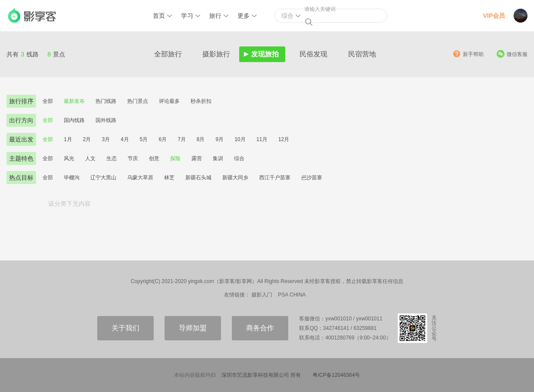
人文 (90, 158)
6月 (163, 139)
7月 (182, 139)
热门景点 (138, 101)
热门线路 (106, 101)
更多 (244, 16)
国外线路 (106, 120)
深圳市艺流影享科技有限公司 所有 (261, 375)
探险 (175, 158)
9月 (220, 139)
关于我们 (125, 328)
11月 (262, 139)
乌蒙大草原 (140, 178)
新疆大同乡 (235, 178)
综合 (239, 158)
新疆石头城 (198, 178)
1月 (68, 139)
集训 (218, 158)
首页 (159, 16)
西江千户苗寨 (275, 178)
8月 (201, 139)
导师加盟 (193, 328)
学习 (187, 16)
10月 (240, 139)
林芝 (169, 178)
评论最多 (169, 101)
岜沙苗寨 (312, 178)
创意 (154, 158)
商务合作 (260, 328)
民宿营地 (362, 54)
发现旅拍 (265, 54)
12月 (284, 139)
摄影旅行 (216, 54)
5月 (144, 139)
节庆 (133, 158)
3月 (106, 139)
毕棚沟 (72, 178)
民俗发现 (313, 54)
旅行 (215, 16)
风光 (69, 158)
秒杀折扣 (201, 101)
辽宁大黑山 (103, 178)
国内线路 (74, 120)
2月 (87, 139)
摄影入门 (262, 295)
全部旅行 (168, 54)
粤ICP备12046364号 (336, 375)
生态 (112, 158)
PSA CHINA (292, 295)
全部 (48, 101)
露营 (197, 158)
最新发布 (74, 101)
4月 (125, 139)
